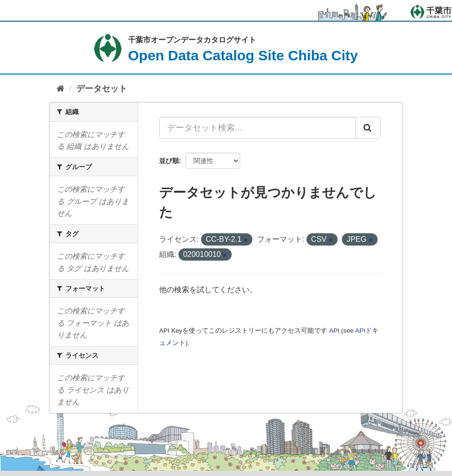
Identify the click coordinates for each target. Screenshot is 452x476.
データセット (102, 89)
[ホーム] (61, 89)
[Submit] (368, 128)
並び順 (169, 161)
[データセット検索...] (258, 128)
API (334, 331)
